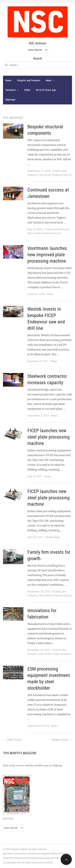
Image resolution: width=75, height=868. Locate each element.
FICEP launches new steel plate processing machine (48, 437)
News (49, 80)
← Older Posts (12, 740)
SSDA (27, 90)
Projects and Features (29, 80)
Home (8, 80)
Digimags (10, 100)
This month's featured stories (55, 175)
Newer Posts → (62, 740)
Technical (10, 90)
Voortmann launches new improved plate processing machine (47, 255)
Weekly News (53, 537)
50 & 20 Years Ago (46, 90)
